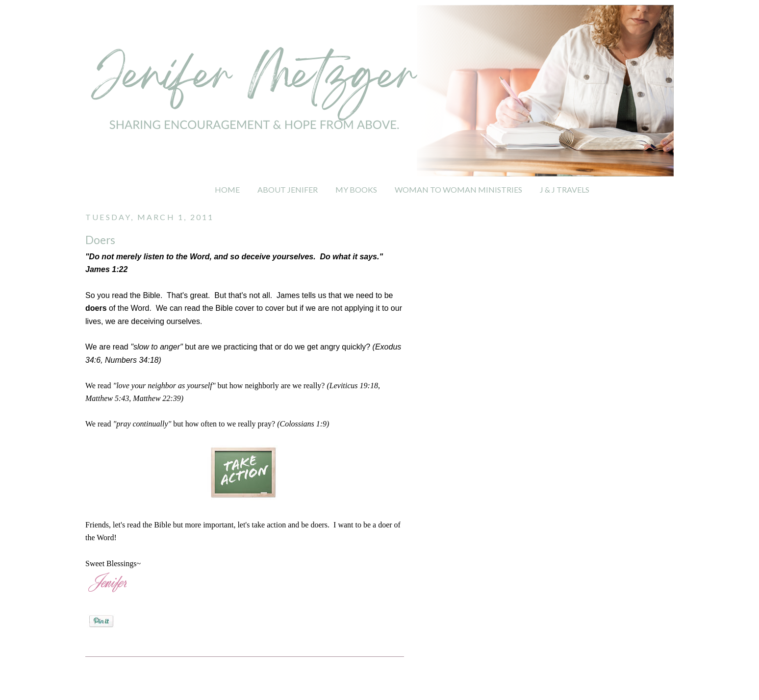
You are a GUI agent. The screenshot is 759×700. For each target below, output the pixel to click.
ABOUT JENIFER (288, 189)
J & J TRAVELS (565, 189)
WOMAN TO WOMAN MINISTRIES (458, 189)
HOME (227, 189)
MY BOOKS (356, 189)
